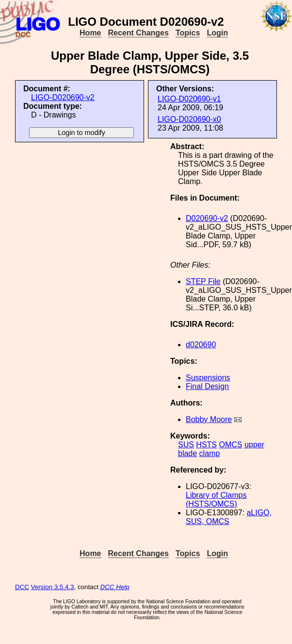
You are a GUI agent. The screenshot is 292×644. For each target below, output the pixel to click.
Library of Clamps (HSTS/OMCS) (216, 500)
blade (187, 453)
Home (90, 33)
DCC (22, 587)
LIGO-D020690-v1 (189, 99)
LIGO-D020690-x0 (189, 119)
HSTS (206, 445)
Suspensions (208, 378)
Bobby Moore (209, 419)
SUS (186, 445)
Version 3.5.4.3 (53, 587)
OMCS (230, 445)
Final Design (207, 386)
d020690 (201, 345)
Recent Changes (138, 33)
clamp (210, 453)
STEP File (203, 281)
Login (217, 33)
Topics (188, 33)
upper (254, 445)
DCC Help (115, 587)
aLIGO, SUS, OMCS (229, 517)
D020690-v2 (207, 218)
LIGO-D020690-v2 (63, 97)
